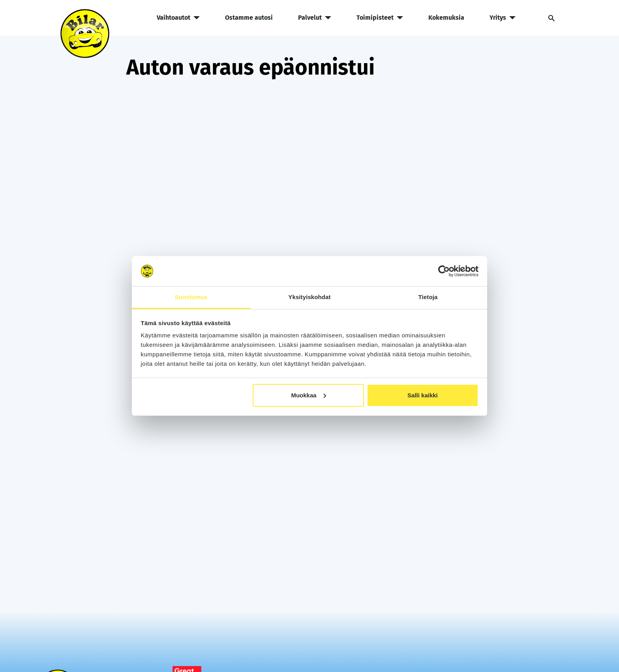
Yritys (503, 18)
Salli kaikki (423, 395)
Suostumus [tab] (191, 297)
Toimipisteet (380, 18)
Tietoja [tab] (428, 297)
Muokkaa (308, 395)
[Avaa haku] (548, 18)
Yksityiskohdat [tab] (309, 297)
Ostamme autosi (249, 18)
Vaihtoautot (178, 18)
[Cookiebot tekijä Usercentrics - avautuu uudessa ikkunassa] (444, 271)
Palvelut (315, 18)
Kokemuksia (446, 18)
